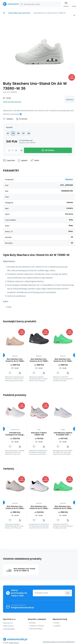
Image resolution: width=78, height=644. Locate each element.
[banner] (9, 4)
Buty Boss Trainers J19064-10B (39, 434)
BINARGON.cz (70, 642)
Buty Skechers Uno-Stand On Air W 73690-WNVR (39, 507)
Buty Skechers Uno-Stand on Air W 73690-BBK (39, 360)
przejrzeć (57, 626)
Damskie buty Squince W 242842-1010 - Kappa (63, 434)
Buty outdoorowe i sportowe (19, 13)
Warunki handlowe (36, 629)
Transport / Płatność (37, 626)
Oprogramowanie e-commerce (54, 642)
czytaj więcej (15, 114)
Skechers (70, 99)
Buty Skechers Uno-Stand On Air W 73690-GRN (63, 360)
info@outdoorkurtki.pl (22, 608)
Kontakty (32, 623)
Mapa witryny (14, 643)
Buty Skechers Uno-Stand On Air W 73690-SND (15, 360)
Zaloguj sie (68, 593)
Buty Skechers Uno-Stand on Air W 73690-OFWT (15, 507)
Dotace (57, 623)
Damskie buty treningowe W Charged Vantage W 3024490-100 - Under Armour (15, 434)
